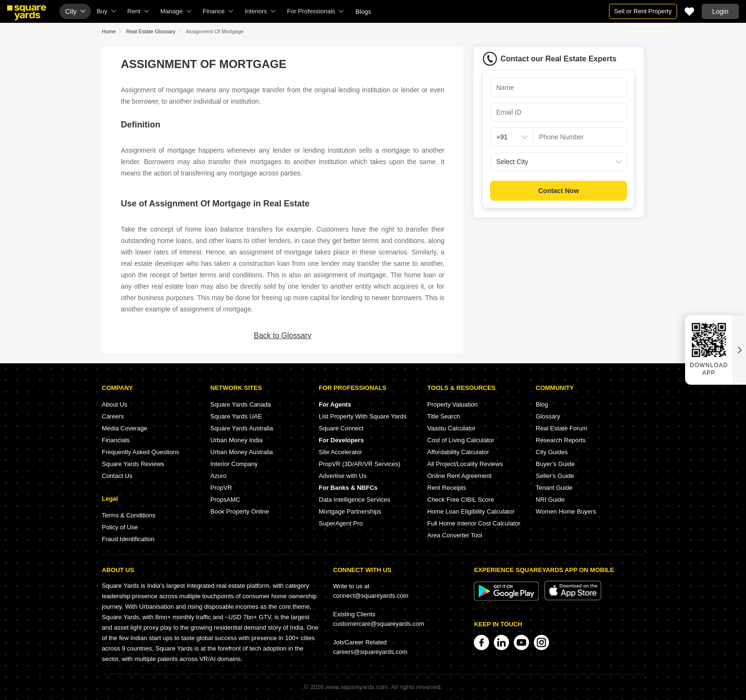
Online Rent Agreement (459, 476)
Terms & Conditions (129, 515)
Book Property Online (240, 511)
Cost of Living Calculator (461, 440)
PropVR (221, 488)
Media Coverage (124, 428)
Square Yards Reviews (133, 464)
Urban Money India (236, 440)
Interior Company (234, 464)
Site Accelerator (340, 452)
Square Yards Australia (242, 428)
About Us (114, 404)
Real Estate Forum (561, 428)
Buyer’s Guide (555, 464)
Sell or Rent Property (643, 11)
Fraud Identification (128, 539)
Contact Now (559, 191)
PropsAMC (225, 500)
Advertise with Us (343, 476)
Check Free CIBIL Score (461, 500)
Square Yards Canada (240, 404)
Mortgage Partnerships (350, 511)
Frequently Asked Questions (141, 452)
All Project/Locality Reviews (465, 464)
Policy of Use (120, 527)
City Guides (552, 452)
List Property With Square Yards (363, 416)
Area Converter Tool (455, 535)
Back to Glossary (283, 335)
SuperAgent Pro (341, 523)
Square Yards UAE (236, 416)
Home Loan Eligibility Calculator (471, 511)
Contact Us (117, 476)
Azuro (218, 476)
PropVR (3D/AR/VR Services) (359, 464)
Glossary (548, 416)
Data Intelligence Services (354, 500)
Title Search (444, 416)
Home (109, 31)
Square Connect (341, 428)
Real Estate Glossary (151, 31)
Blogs (363, 12)
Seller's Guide (555, 476)
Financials (116, 440)
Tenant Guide (554, 488)
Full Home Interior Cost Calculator (474, 523)
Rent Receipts (447, 488)
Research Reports (561, 440)
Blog (542, 404)
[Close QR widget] (739, 350)
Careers (113, 416)
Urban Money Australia (242, 452)
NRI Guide (550, 500)
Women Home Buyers (566, 511)
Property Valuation (452, 404)
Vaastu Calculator (452, 428)
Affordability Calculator (458, 452)
